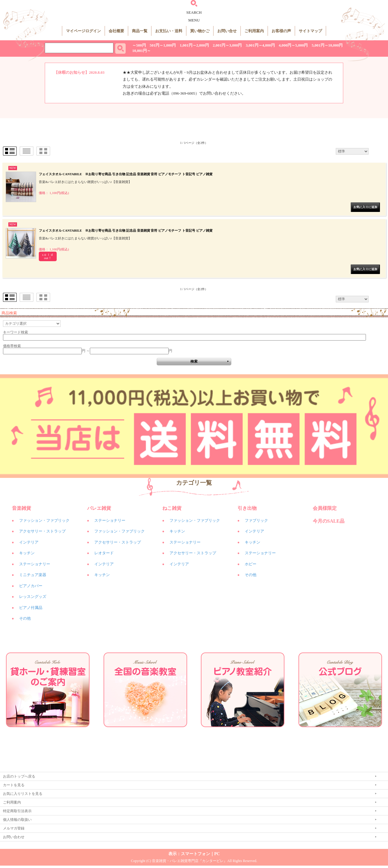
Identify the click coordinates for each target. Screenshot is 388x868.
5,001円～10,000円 (327, 45)
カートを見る (14, 785)
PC (217, 854)
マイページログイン (83, 31)
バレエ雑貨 (99, 508)
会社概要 (116, 31)
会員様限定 (325, 508)
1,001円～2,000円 (194, 45)
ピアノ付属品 (31, 608)
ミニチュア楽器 (33, 575)
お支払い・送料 (169, 31)
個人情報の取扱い (17, 820)
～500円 (139, 45)
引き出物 (247, 508)
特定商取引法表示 (17, 811)
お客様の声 (281, 31)
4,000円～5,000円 (293, 45)
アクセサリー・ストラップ (42, 531)
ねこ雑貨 (172, 508)
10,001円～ (141, 51)
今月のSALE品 (329, 521)
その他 (25, 618)
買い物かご (200, 31)
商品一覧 (140, 31)
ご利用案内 (254, 31)
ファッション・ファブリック (44, 520)
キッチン (27, 553)
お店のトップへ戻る (19, 776)
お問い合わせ (14, 837)
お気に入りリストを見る (23, 794)
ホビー (251, 564)
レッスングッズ (33, 597)
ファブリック (256, 520)
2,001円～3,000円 (227, 45)
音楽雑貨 (21, 508)
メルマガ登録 (14, 828)
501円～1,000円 (163, 45)
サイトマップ (310, 31)
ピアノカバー (31, 586)
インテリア (29, 542)
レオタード (104, 553)
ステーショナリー (35, 564)
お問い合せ (227, 31)
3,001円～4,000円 (260, 45)
